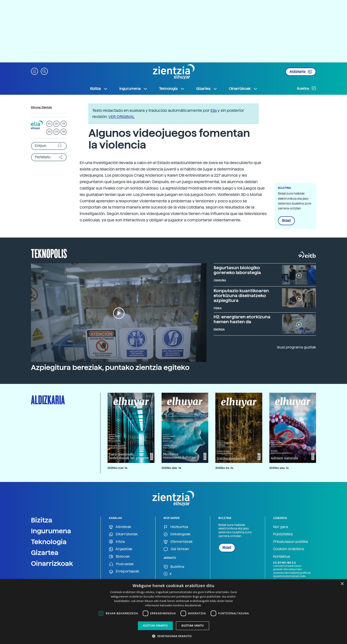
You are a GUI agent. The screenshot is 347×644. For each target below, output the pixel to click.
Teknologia (49, 542)
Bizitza (42, 520)
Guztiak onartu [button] (155, 626)
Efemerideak (178, 542)
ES (56, 124)
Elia (214, 110)
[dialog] (173, 612)
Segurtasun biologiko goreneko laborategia (237, 270)
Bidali (286, 221)
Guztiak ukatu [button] (193, 626)
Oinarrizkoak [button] (243, 89)
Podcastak (121, 564)
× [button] (342, 584)
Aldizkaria (301, 72)
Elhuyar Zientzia (41, 107)
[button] (35, 71)
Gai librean (176, 549)
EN (49, 132)
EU (49, 124)
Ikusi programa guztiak (297, 347)
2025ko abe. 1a (171, 468)
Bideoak (119, 557)
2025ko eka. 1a (279, 468)
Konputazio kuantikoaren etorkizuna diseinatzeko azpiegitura (241, 296)
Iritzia (117, 542)
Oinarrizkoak (52, 563)
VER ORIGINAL (121, 117)
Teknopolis (49, 253)
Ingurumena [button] (133, 89)
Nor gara (280, 527)
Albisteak (120, 527)
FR (64, 124)
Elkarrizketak (123, 534)
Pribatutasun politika (290, 542)
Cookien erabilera (288, 549)
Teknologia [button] (172, 89)
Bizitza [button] (99, 89)
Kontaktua (281, 556)
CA (57, 132)
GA (64, 132)
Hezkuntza (176, 527)
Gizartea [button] (207, 89)
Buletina (307, 88)
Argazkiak (121, 549)
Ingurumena (51, 531)
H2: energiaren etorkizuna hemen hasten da (242, 319)
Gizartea (45, 553)
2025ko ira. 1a (224, 468)
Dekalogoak (177, 534)
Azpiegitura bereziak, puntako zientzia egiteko (110, 367)
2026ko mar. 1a (117, 468)
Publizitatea (283, 534)
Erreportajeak (124, 571)
